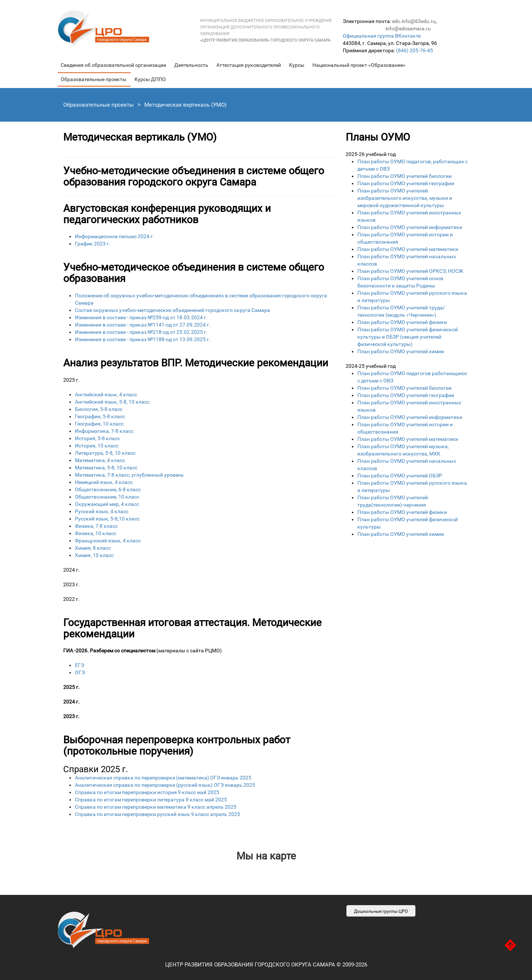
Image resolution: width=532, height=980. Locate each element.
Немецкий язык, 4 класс (104, 482)
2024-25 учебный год (371, 366)
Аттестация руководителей (249, 65)
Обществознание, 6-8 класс (108, 489)
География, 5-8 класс (100, 416)
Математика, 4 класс (100, 460)
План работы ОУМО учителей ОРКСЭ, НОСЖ (410, 271)
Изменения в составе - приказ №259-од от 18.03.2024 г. (141, 317)
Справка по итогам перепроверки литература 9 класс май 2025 (151, 800)
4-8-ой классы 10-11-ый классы (199, 570)
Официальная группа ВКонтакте (382, 36)
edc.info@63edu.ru (414, 21)
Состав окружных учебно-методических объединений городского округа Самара (172, 310)
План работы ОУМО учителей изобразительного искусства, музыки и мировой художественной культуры (405, 198)
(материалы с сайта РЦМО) (142, 651)
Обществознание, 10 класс (107, 497)
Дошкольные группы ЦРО (381, 911)
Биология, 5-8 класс (99, 409)
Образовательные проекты (94, 79)
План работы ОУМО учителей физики (402, 322)
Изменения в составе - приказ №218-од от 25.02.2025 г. (141, 332)
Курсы (297, 65)
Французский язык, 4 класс (108, 541)
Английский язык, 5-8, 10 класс (112, 402)
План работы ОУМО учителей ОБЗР (400, 476)
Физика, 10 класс (96, 533)
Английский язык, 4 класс (106, 394)
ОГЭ (80, 672)
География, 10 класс (99, 424)
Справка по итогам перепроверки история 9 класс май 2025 (147, 792)
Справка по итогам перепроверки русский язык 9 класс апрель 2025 (157, 814)
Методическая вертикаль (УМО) (185, 105)
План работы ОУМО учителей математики (408, 249)
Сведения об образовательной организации (113, 65)
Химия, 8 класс (93, 548)
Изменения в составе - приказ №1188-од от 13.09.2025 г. (143, 339)
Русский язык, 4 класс (102, 511)
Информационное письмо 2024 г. (115, 236)
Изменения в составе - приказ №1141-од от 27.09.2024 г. (143, 325)
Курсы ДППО (150, 79)
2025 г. (71, 380)
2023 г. (71, 584)
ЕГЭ (79, 665)
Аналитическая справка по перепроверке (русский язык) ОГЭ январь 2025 (165, 785)
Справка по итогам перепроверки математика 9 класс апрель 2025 (156, 807)
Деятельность (191, 65)
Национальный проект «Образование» (359, 65)
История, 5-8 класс (97, 438)
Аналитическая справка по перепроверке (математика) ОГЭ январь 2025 (163, 778)
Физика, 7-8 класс (96, 526)
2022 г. (71, 599)
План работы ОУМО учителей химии (401, 351)
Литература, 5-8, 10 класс (105, 453)
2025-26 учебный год (371, 154)
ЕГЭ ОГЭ (199, 687)
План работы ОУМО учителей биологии (404, 176)
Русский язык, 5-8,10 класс (107, 519)
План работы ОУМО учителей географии (406, 183)
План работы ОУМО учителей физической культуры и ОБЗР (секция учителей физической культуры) (408, 337)
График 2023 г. (93, 244)
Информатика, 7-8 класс (104, 431)
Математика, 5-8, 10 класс (106, 468)
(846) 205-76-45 (415, 50)
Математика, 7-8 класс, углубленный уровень (129, 475)
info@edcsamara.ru (408, 28)
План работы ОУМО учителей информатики (410, 227)
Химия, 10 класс (94, 555)
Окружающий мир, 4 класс (107, 504)
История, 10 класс (97, 446)
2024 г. (71, 570)
